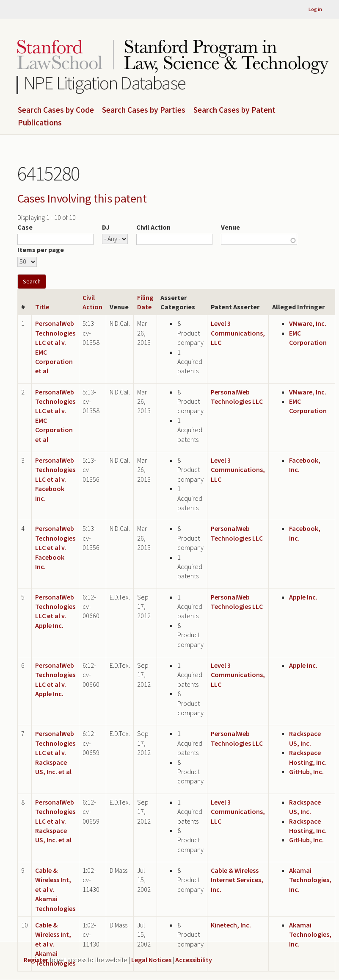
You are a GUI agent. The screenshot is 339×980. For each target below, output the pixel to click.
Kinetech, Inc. (231, 925)
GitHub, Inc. (306, 772)
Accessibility (194, 960)
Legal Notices (151, 960)
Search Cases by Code (56, 110)
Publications (40, 123)
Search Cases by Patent (234, 110)
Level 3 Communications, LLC (238, 333)
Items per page (41, 250)
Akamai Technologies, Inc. (310, 880)
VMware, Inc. (308, 323)
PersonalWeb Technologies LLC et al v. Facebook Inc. (55, 479)
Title (42, 307)
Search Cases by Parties (144, 110)
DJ (106, 227)
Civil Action (153, 227)
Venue (230, 227)
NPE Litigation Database (105, 83)
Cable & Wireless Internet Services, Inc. (237, 880)
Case (25, 227)
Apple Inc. (303, 597)
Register (36, 960)
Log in (315, 9)
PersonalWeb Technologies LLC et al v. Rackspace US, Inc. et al (55, 752)
